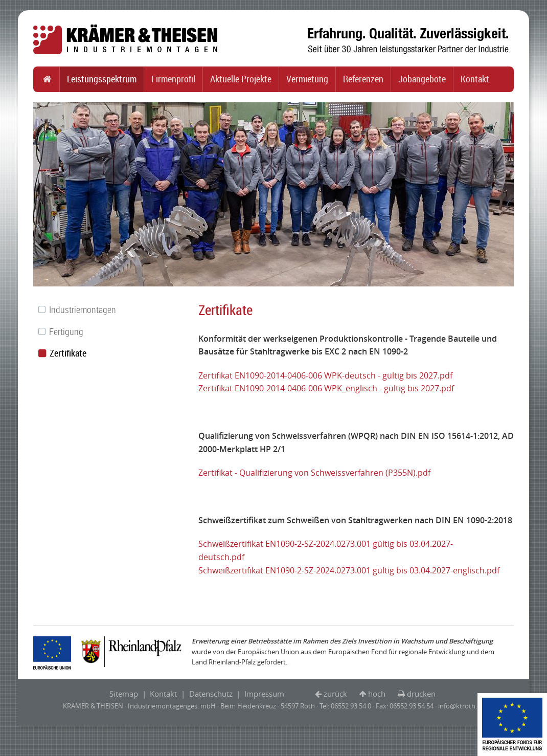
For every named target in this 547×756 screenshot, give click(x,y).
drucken (421, 694)
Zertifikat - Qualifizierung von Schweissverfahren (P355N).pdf (314, 473)
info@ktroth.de (461, 706)
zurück (335, 694)
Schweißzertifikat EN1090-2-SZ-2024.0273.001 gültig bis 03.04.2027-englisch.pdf (349, 570)
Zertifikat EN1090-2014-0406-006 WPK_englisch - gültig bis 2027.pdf (326, 388)
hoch (377, 694)
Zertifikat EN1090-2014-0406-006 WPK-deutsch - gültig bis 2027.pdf (325, 375)
